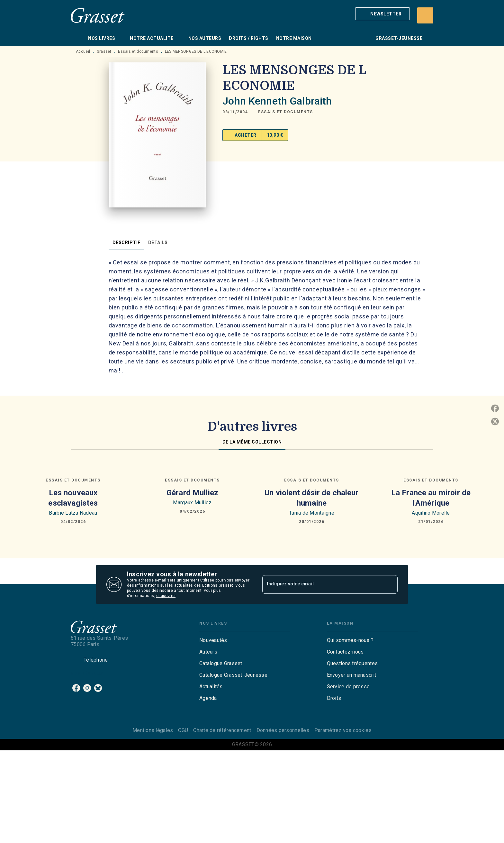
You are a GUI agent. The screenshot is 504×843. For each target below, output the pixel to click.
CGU (183, 730)
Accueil (83, 51)
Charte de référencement (222, 730)
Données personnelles (283, 730)
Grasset (104, 51)
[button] (382, 14)
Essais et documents (138, 51)
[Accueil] (98, 15)
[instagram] (87, 688)
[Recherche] (425, 15)
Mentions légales (153, 730)
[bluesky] (98, 688)
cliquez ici (166, 596)
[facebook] (76, 688)
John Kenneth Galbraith (277, 101)
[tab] (77, 38)
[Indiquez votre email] (322, 584)
